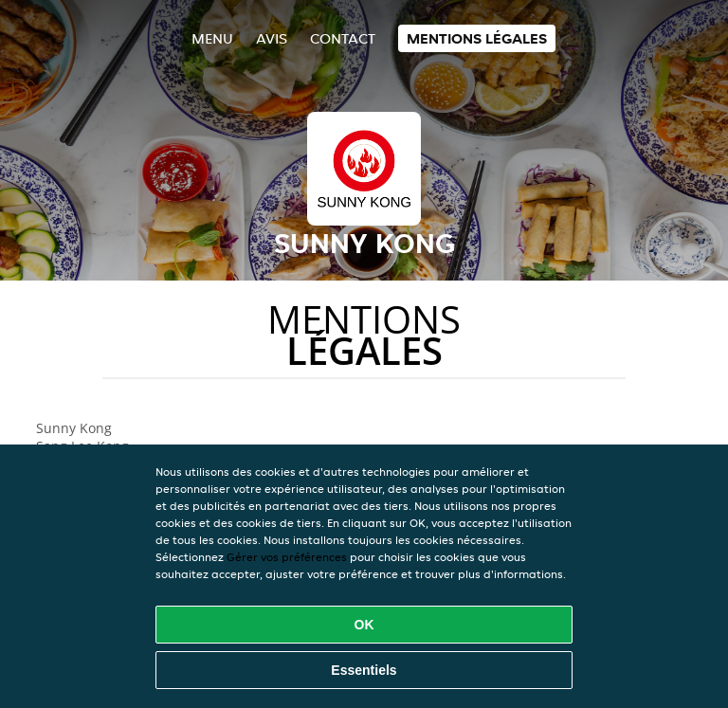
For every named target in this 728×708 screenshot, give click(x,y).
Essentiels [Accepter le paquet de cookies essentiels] (364, 670)
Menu (212, 38)
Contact (343, 38)
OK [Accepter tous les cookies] (364, 625)
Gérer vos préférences (287, 557)
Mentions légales (477, 38)
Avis (272, 38)
